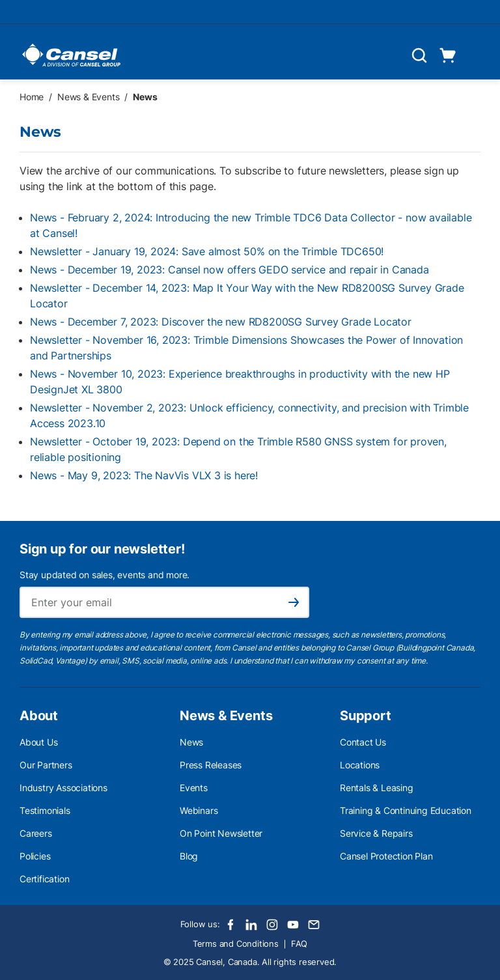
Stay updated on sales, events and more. (104, 575)
